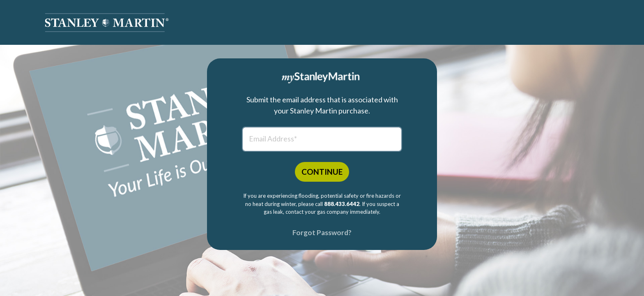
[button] (107, 23)
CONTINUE (322, 172)
